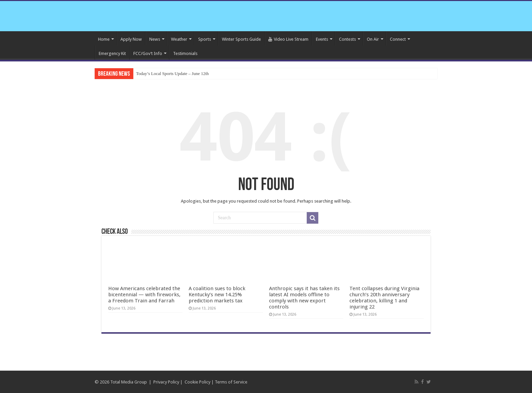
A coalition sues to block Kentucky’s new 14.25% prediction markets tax (217, 295)
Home (104, 39)
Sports (205, 39)
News (155, 39)
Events (322, 39)
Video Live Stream (288, 39)
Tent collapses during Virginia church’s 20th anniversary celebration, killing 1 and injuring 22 (384, 298)
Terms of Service (231, 382)
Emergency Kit (112, 53)
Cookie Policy (197, 382)
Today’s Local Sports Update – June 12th (172, 73)
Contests (347, 39)
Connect (398, 39)
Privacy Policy (166, 382)
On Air (373, 39)
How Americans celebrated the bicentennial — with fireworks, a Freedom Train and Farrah (144, 295)
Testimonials (185, 53)
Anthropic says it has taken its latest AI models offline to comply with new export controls (304, 298)
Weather (179, 39)
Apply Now (131, 39)
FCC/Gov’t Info (148, 53)
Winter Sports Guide (241, 39)
